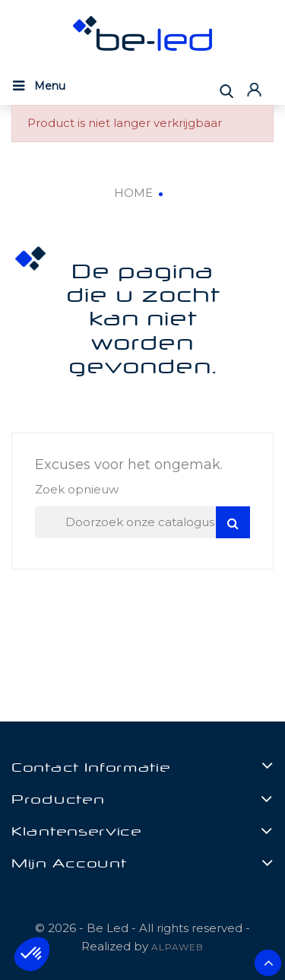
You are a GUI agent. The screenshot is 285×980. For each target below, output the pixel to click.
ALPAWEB (177, 947)
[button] (32, 954)
